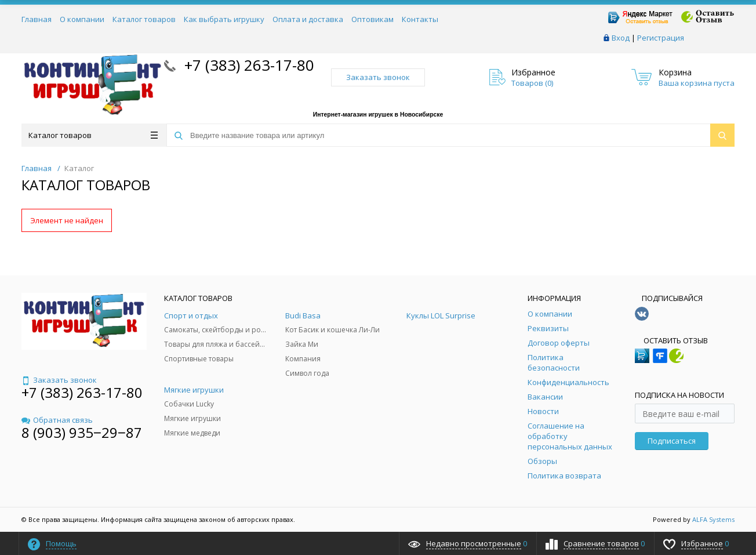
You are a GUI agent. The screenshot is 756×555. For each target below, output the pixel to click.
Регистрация (661, 38)
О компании (82, 19)
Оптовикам (372, 19)
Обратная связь (57, 420)
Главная (37, 19)
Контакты (420, 19)
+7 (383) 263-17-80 (247, 65)
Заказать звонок (378, 77)
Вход (621, 38)
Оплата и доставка (308, 19)
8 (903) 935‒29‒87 (82, 432)
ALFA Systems (713, 519)
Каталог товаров (144, 19)
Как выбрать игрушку (224, 19)
